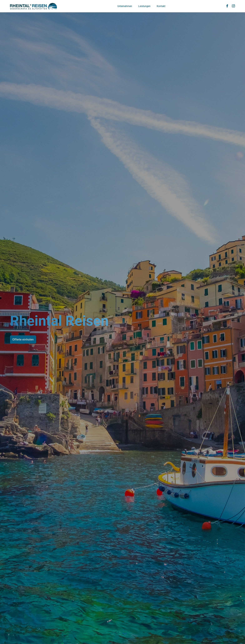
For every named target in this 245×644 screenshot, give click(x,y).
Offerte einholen (23, 339)
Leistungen (144, 6)
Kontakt (161, 6)
